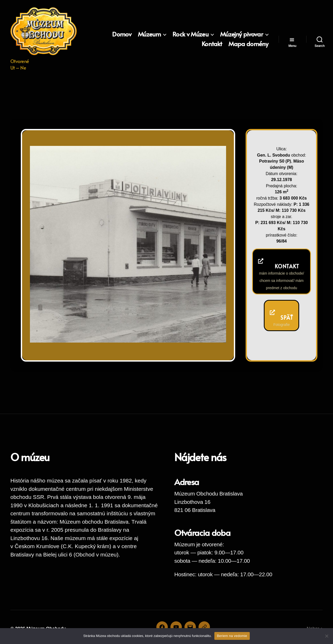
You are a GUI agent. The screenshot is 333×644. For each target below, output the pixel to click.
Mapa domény (248, 44)
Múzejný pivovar (242, 34)
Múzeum (149, 34)
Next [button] (215, 332)
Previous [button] (205, 332)
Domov (122, 34)
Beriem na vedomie (232, 636)
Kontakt (212, 44)
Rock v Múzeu (190, 34)
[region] (128, 244)
